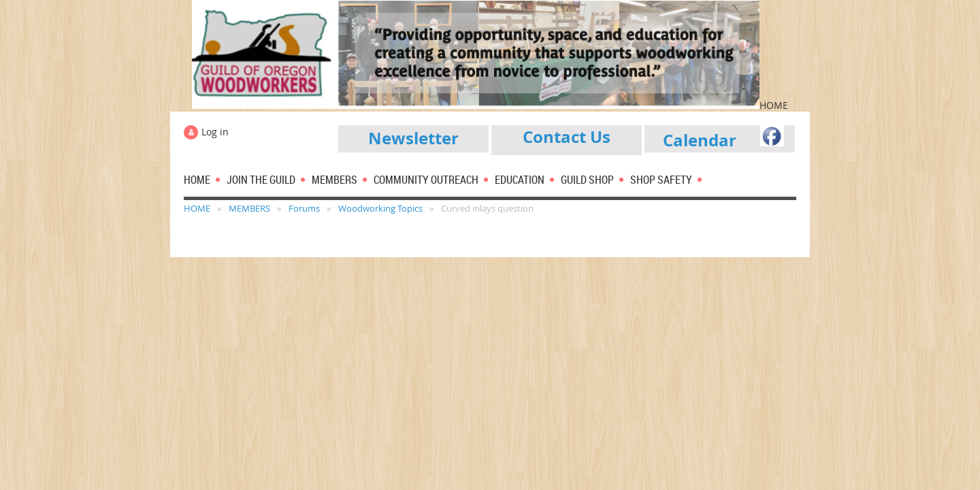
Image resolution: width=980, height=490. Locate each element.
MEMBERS (249, 208)
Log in (215, 132)
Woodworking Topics (380, 208)
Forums (304, 208)
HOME (197, 208)
